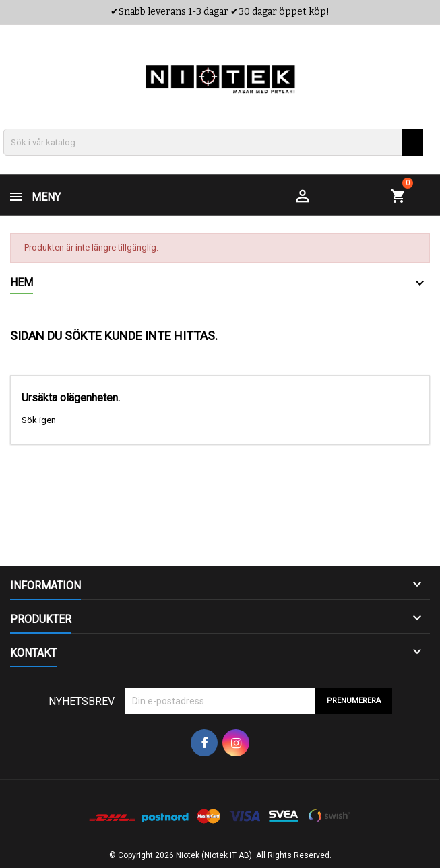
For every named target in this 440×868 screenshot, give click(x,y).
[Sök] (213, 142)
